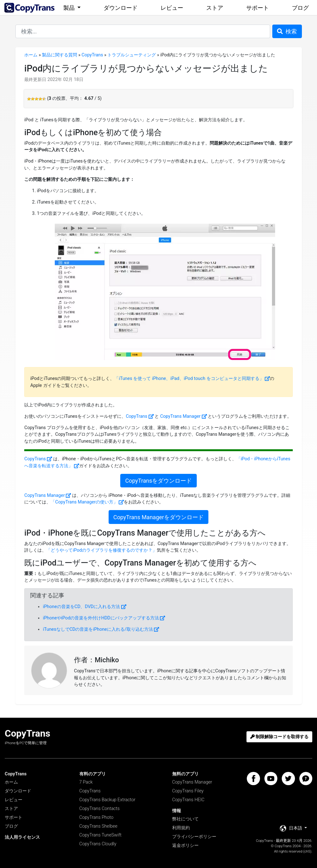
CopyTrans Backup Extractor (107, 800)
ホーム (31, 55)
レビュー (172, 8)
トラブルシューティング (132, 55)
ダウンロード (121, 8)
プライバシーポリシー (194, 837)
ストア (215, 8)
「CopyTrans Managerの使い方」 (84, 502)
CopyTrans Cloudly (98, 844)
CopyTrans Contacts (99, 809)
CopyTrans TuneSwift (100, 835)
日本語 (292, 828)
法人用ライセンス (22, 837)
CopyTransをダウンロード (158, 481)
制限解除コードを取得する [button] (280, 737)
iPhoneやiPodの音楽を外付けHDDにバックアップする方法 (101, 618)
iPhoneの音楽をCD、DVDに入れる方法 (81, 607)
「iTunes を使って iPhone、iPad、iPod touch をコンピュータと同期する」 (189, 379)
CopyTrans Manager (181, 416)
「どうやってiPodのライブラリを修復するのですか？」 (102, 550)
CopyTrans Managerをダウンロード (158, 517)
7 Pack (86, 782)
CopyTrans (92, 55)
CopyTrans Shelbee (98, 826)
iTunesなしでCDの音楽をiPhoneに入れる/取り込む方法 (98, 629)
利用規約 (181, 828)
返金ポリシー (185, 845)
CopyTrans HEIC (188, 800)
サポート (258, 8)
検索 (287, 31)
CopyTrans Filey (188, 791)
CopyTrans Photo (96, 817)
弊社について (185, 819)
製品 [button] (70, 8)
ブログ (300, 8)
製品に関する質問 (59, 55)
